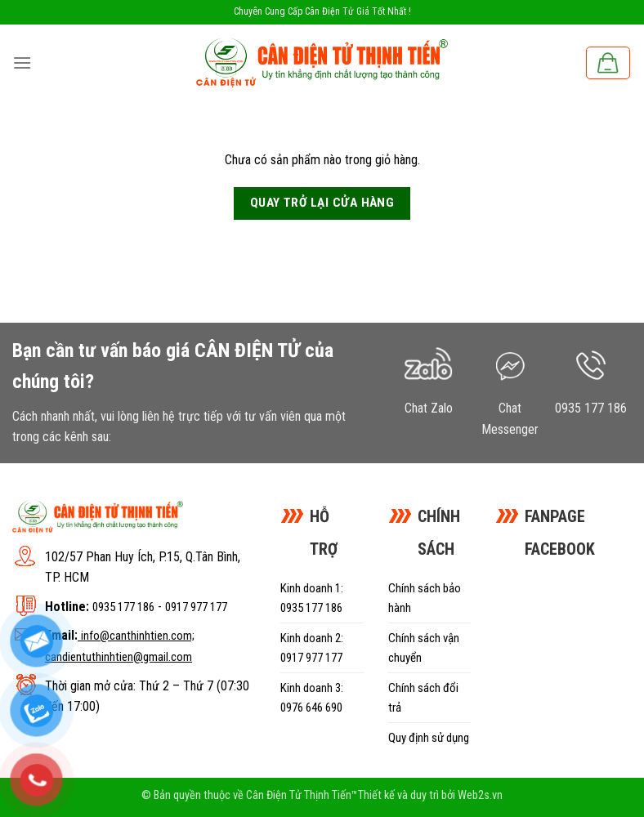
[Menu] (22, 63)
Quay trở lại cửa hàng (322, 203)
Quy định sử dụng (429, 738)
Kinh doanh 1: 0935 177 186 (312, 598)
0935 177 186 (123, 607)
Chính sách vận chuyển (424, 648)
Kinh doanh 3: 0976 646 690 (312, 698)
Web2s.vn (480, 795)
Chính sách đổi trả (423, 698)
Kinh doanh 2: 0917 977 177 (312, 648)
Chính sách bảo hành (425, 598)
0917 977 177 (196, 607)
